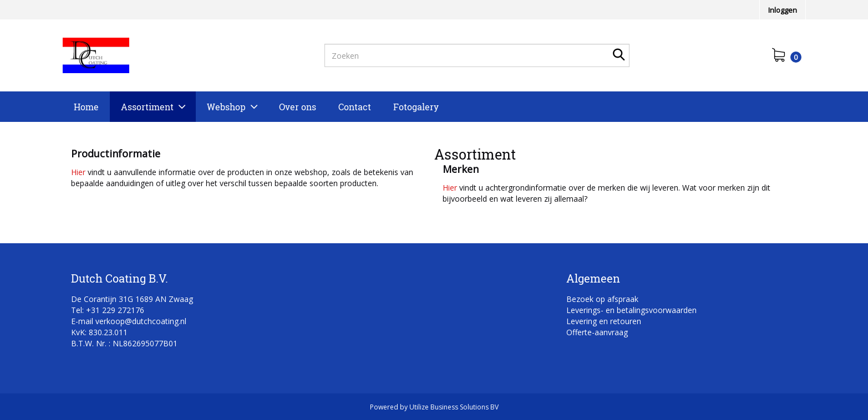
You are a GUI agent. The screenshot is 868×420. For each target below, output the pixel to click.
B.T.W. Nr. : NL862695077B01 (124, 343)
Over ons (298, 107)
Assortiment (147, 107)
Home (86, 107)
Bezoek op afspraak (602, 299)
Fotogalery (416, 107)
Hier (78, 172)
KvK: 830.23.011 (99, 332)
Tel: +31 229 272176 (108, 310)
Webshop (226, 107)
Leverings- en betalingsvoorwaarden (631, 310)
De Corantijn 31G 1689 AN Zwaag (132, 299)
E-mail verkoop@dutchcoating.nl (129, 321)
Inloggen (783, 10)
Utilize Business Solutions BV (454, 407)
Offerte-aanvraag (597, 332)
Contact (355, 107)
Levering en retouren (604, 321)
